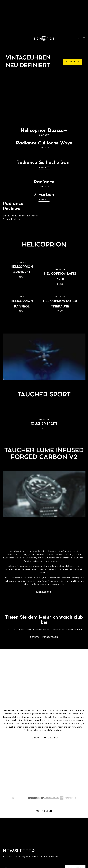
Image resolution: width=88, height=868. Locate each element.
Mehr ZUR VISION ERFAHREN (44, 738)
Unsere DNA (72, 62)
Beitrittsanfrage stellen (44, 637)
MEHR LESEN (44, 811)
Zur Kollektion (44, 592)
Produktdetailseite (12, 219)
